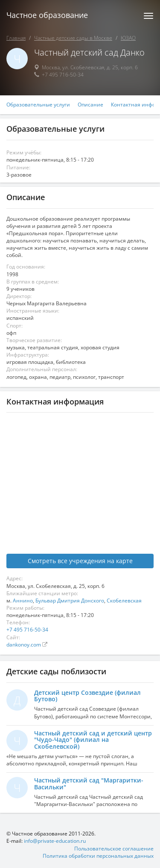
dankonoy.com (24, 645)
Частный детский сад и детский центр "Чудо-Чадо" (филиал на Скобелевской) (93, 740)
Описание (90, 105)
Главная (16, 38)
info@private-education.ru (55, 841)
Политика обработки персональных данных (98, 856)
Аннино (23, 601)
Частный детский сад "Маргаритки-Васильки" (89, 783)
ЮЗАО (128, 38)
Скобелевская (124, 601)
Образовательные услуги (38, 105)
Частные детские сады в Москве (73, 38)
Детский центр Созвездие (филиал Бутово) (87, 696)
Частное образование (47, 15)
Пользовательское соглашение (114, 849)
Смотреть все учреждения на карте (80, 561)
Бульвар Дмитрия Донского (70, 601)
